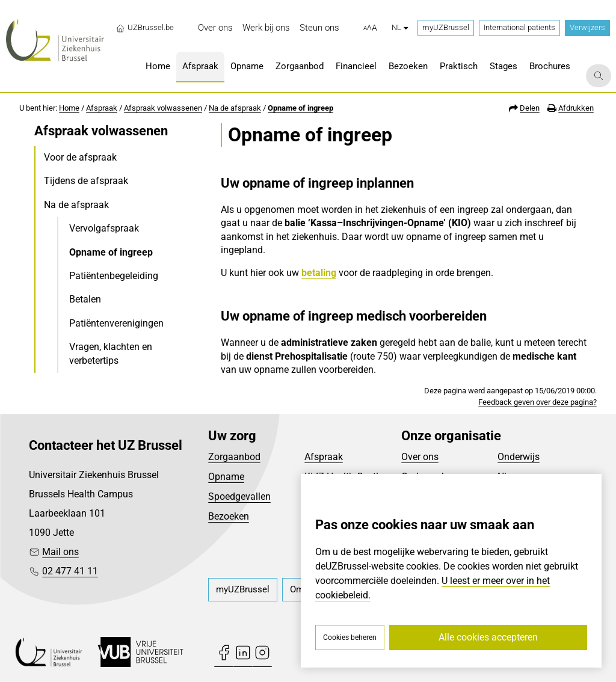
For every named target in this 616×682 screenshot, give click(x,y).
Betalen (85, 299)
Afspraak (102, 108)
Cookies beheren (350, 637)
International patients (519, 27)
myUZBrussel (446, 27)
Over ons (420, 457)
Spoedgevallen (239, 496)
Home (69, 108)
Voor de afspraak (80, 157)
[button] (370, 28)
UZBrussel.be (145, 28)
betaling (319, 273)
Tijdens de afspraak (86, 181)
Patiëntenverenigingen (116, 323)
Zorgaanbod (234, 457)
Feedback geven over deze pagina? (537, 402)
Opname (226, 477)
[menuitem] (215, 28)
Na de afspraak (235, 108)
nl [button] (400, 27)
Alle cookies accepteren (488, 637)
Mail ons (60, 552)
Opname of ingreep (300, 108)
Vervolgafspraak (104, 228)
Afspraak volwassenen (163, 108)
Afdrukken (576, 108)
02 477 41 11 (70, 571)
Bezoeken (229, 516)
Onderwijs (519, 457)
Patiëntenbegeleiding (114, 276)
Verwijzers (587, 27)
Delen (530, 108)
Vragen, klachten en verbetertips (111, 353)
